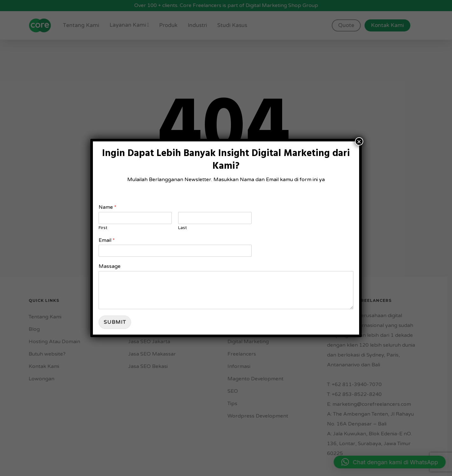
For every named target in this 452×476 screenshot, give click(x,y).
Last (182, 228)
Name (108, 207)
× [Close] (359, 141)
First (103, 228)
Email (107, 240)
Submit (115, 322)
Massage (110, 266)
